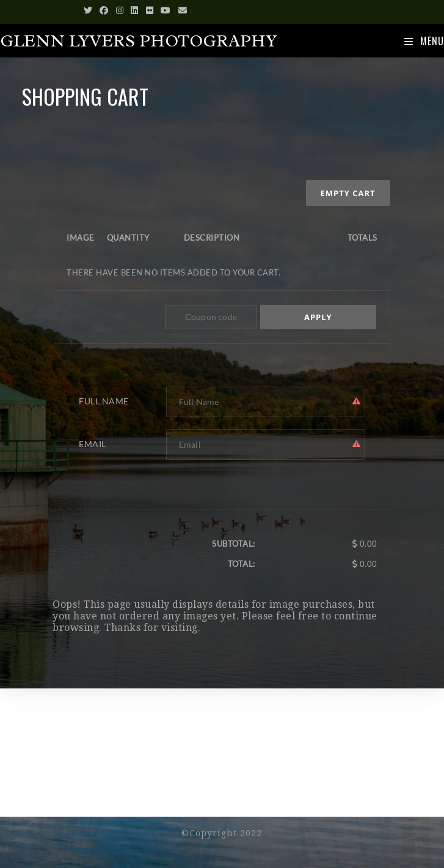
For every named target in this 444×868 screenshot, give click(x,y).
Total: (242, 564)
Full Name (104, 401)
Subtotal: (234, 544)
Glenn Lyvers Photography (139, 41)
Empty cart (348, 193)
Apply (318, 317)
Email (93, 444)
